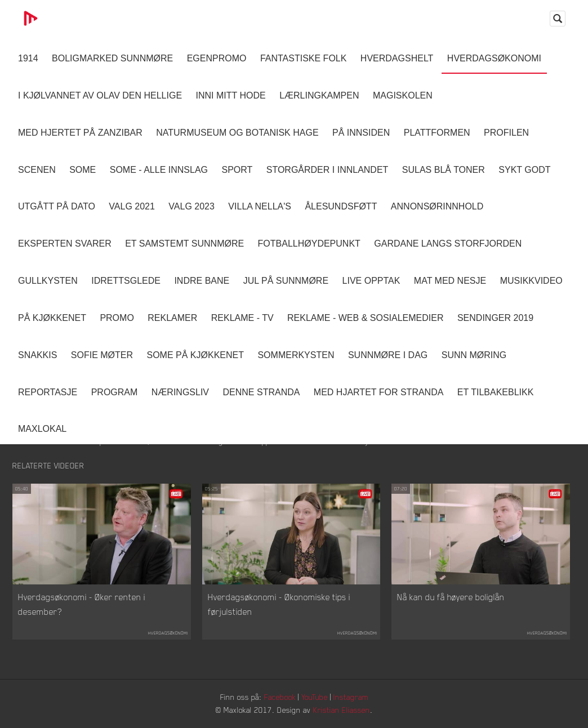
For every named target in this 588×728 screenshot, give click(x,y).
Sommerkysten (296, 355)
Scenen (37, 170)
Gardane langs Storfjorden (448, 244)
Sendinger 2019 (495, 318)
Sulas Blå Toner (444, 170)
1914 (28, 58)
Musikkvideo (531, 281)
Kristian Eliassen (342, 710)
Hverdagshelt (397, 58)
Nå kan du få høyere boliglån (451, 597)
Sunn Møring (474, 355)
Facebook (280, 697)
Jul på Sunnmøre (286, 281)
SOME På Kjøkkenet (195, 355)
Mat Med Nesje (450, 281)
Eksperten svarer (65, 244)
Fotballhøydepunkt (309, 244)
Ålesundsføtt (341, 206)
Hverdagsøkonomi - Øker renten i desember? (82, 604)
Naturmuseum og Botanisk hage (237, 133)
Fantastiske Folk (304, 58)
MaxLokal (42, 429)
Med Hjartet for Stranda (379, 392)
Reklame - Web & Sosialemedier (365, 318)
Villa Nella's (260, 206)
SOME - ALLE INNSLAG (159, 170)
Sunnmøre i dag (388, 355)
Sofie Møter (102, 355)
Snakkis (37, 355)
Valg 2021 (132, 206)
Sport (237, 170)
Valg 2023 (191, 206)
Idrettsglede (126, 281)
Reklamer (172, 318)
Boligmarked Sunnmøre (112, 58)
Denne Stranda (262, 392)
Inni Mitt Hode (231, 95)
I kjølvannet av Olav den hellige (100, 95)
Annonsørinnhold (437, 206)
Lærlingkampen (319, 95)
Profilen (506, 133)
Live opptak (371, 281)
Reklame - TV (242, 318)
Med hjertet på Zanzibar (80, 133)
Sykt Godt (524, 170)
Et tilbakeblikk (495, 392)
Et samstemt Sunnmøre (184, 244)
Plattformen (437, 133)
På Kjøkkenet (52, 318)
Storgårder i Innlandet (328, 170)
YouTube (315, 697)
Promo (117, 318)
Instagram (351, 697)
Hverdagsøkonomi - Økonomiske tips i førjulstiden (279, 604)
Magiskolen (403, 95)
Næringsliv (180, 392)
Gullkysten (48, 281)
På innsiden (361, 133)
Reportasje (48, 392)
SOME (83, 170)
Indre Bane (202, 281)
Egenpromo (217, 58)
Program (115, 392)
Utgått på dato (57, 206)
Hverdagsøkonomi (494, 58)
